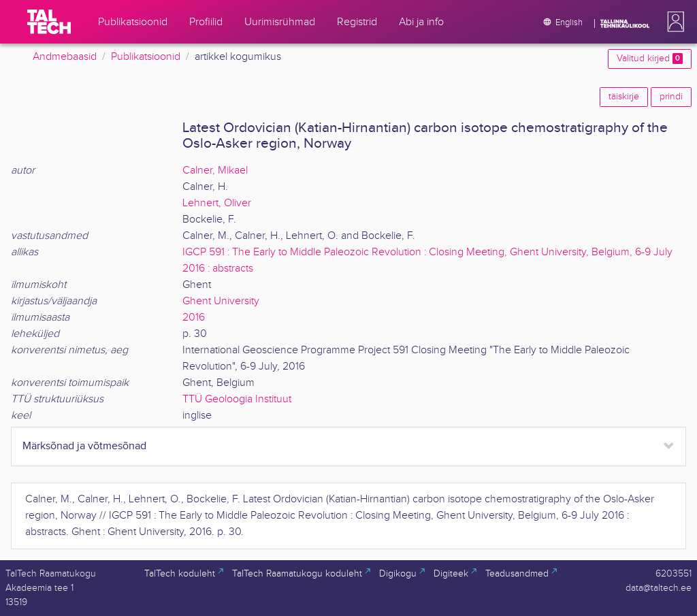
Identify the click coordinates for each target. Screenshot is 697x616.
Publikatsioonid (146, 57)
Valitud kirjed (650, 59)
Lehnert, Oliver (217, 203)
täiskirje (624, 97)
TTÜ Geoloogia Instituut (237, 399)
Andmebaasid (65, 57)
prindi (671, 97)
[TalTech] (49, 22)
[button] (673, 22)
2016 (194, 318)
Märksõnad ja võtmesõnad (84, 446)
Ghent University (221, 301)
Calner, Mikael (215, 171)
